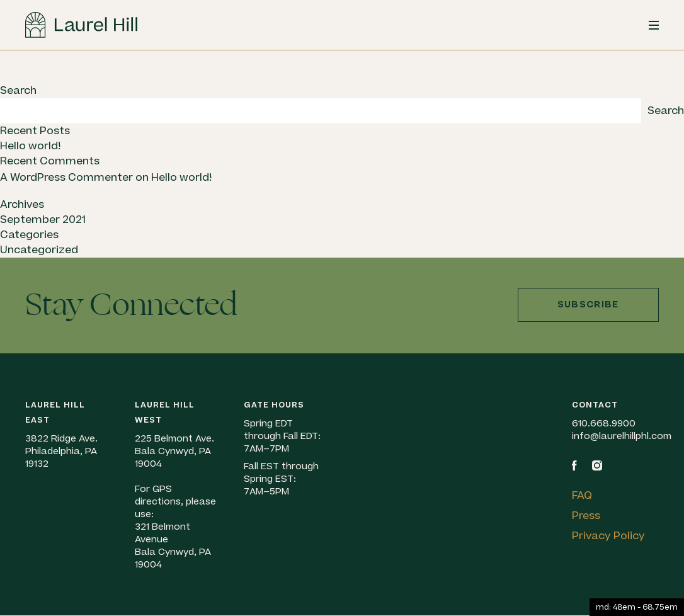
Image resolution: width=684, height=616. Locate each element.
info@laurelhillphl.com (622, 436)
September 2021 (43, 220)
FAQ (582, 496)
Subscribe (588, 305)
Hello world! (30, 146)
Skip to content (0, 83)
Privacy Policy (608, 536)
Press (586, 516)
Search (18, 91)
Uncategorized (39, 250)
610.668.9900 (604, 424)
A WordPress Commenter (66, 178)
